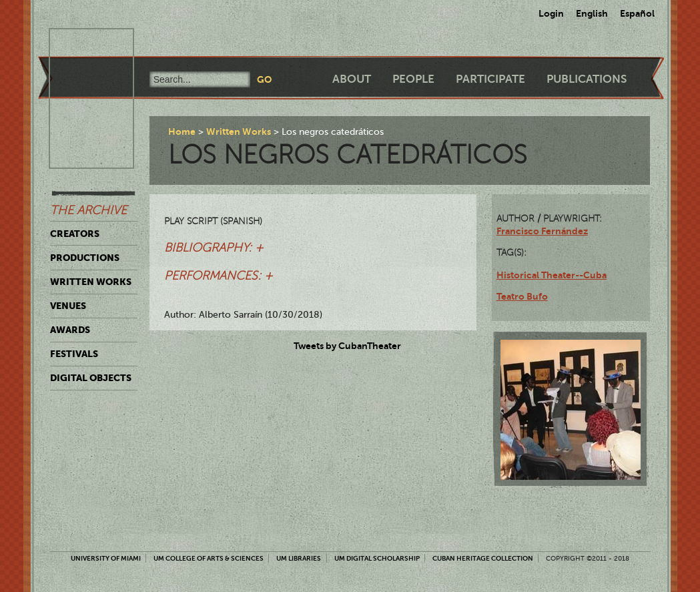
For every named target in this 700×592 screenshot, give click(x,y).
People (413, 79)
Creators (75, 234)
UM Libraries (299, 558)
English (592, 13)
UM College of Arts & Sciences (209, 558)
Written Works (91, 282)
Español (637, 13)
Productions (85, 258)
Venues (68, 306)
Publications (587, 79)
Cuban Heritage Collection (483, 558)
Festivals (74, 354)
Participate (490, 79)
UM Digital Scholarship (377, 558)
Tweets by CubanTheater (347, 346)
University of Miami (106, 558)
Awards (70, 330)
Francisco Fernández (542, 231)
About (352, 79)
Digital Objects (91, 378)
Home (182, 131)
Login (551, 13)
